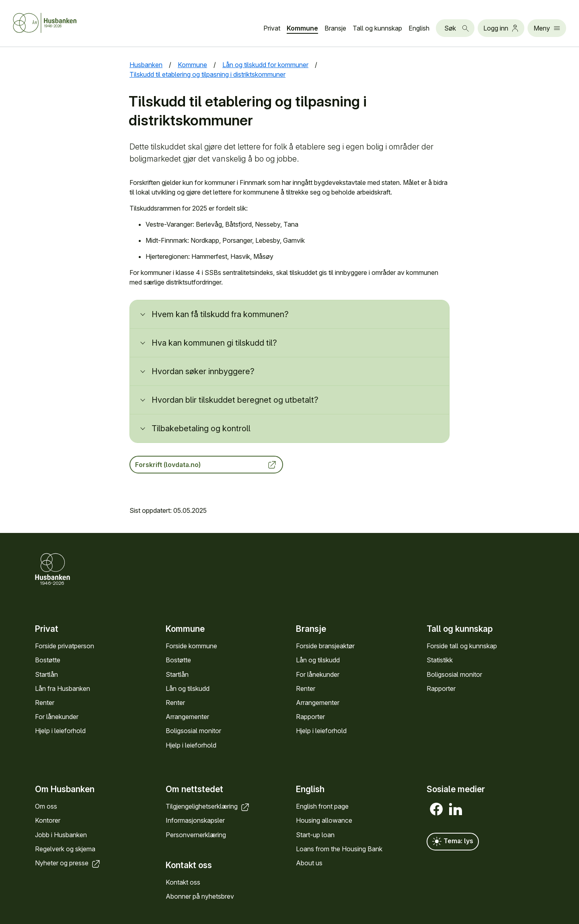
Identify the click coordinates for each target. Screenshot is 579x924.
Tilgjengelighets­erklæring (208, 806)
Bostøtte (48, 660)
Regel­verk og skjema (65, 849)
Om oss (46, 806)
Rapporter (310, 717)
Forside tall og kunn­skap (462, 646)
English (419, 28)
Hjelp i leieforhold (60, 731)
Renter (45, 703)
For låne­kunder (57, 717)
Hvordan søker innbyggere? (203, 371)
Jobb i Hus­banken (61, 835)
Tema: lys (453, 842)
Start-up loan (315, 835)
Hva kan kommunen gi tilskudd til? (214, 343)
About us (309, 863)
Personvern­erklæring (196, 835)
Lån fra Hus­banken (63, 688)
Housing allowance (324, 821)
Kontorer (48, 821)
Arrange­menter (187, 717)
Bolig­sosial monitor (193, 731)
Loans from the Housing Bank (339, 849)
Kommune (302, 28)
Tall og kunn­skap (377, 28)
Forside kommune (191, 646)
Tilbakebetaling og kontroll (201, 428)
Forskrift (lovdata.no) (206, 465)
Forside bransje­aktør (325, 646)
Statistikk (440, 660)
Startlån (46, 674)
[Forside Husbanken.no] (55, 23)
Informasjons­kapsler (195, 821)
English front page (322, 806)
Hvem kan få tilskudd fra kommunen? (220, 314)
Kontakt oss (183, 882)
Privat (272, 28)
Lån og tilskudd (188, 688)
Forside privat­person (65, 646)
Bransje (335, 28)
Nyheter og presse (68, 863)
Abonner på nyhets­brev (200, 896)
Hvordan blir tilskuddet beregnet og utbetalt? (235, 400)
